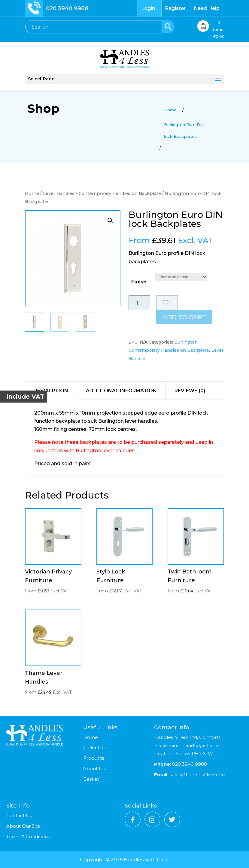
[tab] (51, 391)
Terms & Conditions (28, 837)
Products (94, 758)
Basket (91, 779)
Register (175, 8)
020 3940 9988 (67, 8)
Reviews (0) (190, 391)
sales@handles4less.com (197, 775)
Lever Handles (59, 193)
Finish (139, 282)
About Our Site (23, 826)
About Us (94, 769)
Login (148, 8)
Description (51, 391)
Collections (96, 748)
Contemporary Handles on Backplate (120, 193)
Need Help (207, 8)
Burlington (186, 342)
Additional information (121, 391)
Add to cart (184, 317)
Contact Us (19, 815)
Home (32, 193)
